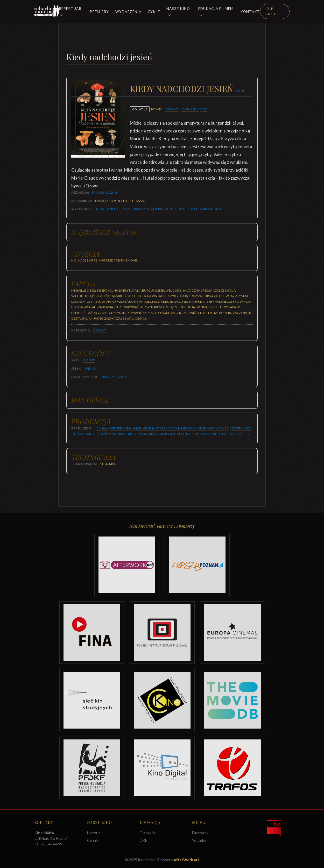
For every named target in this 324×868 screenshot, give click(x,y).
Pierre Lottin (188, 209)
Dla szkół (147, 833)
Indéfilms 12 (127, 434)
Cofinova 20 (218, 428)
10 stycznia (190, 109)
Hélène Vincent (107, 209)
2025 (240, 91)
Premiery (99, 12)
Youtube (199, 840)
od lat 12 (140, 109)
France (89, 360)
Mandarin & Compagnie (157, 434)
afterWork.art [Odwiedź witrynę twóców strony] (187, 860)
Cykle (154, 12)
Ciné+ (202, 428)
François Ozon (104, 192)
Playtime (184, 434)
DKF (143, 840)
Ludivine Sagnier (163, 209)
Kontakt (250, 12)
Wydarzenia (128, 12)
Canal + (103, 428)
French (91, 368)
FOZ (233, 428)
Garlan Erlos (211, 209)
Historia (94, 833)
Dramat (172, 109)
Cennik (93, 840)
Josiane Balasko (135, 209)
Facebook (200, 833)
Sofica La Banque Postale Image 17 (221, 434)
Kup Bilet (271, 11)
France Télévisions (100, 434)
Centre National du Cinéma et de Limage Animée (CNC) (153, 428)
